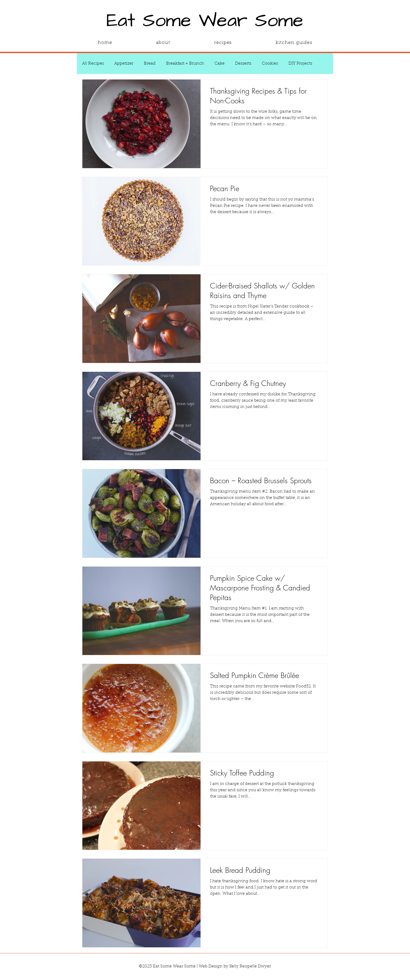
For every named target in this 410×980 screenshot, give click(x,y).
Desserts (243, 64)
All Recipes (93, 64)
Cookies (270, 64)
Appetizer (124, 64)
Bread (150, 64)
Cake (220, 64)
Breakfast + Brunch (185, 64)
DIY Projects (300, 64)
